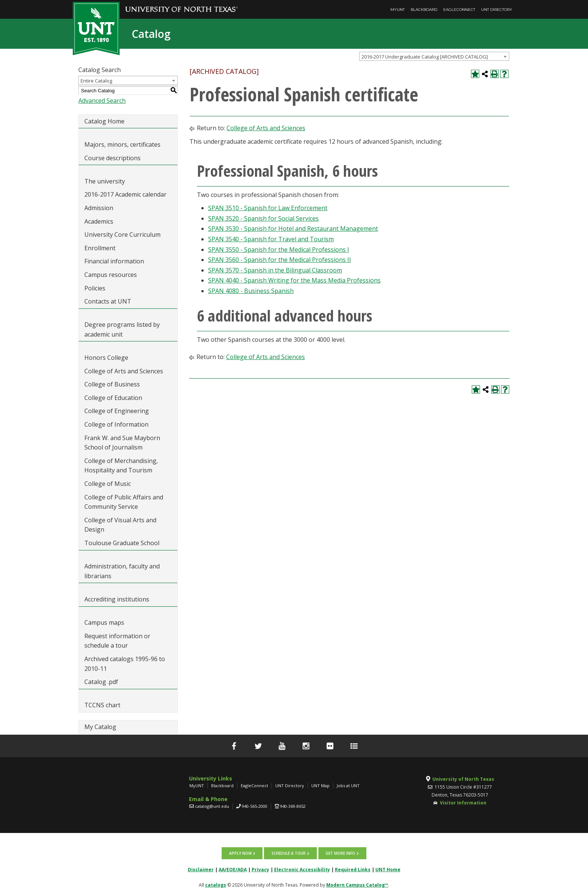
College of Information (116, 424)
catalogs (216, 884)
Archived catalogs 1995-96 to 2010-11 (125, 664)
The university (105, 181)
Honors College (106, 358)
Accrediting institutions (117, 599)
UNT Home (388, 869)
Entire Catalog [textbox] (96, 81)
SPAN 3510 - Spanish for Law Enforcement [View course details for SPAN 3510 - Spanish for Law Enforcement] (268, 208)
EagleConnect (459, 10)
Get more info (340, 853)
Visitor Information (463, 803)
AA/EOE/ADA (233, 869)
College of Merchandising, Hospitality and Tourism (121, 466)
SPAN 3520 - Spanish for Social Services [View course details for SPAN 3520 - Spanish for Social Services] (263, 218)
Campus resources (111, 275)
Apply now (241, 853)
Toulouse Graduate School (122, 543)
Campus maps (104, 622)
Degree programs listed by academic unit (122, 329)
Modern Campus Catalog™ (357, 884)
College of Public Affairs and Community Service (124, 502)
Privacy (260, 869)
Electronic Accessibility (302, 869)
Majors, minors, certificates (122, 144)
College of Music (108, 484)
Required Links (353, 869)
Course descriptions (112, 158)
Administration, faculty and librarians (122, 571)
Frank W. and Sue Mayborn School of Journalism (122, 443)
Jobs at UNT (348, 786)
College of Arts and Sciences (124, 371)
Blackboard (424, 10)
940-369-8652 (293, 806)
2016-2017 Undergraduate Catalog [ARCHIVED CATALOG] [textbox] (425, 57)
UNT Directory (497, 10)
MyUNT (397, 10)
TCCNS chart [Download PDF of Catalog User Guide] (102, 705)
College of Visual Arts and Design (120, 525)
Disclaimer (201, 869)
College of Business (112, 384)
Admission (99, 208)
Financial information (114, 261)
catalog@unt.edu (212, 806)
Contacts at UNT (108, 301)
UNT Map (320, 786)
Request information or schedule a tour (117, 641)
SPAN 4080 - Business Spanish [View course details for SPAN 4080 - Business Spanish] (251, 291)
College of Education (113, 398)
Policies (95, 288)
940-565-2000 (255, 806)
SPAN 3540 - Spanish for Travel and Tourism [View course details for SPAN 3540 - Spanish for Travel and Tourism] (271, 239)
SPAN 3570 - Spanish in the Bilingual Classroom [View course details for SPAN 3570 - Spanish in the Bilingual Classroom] (275, 270)
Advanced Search (102, 101)
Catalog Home (104, 121)
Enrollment (100, 248)
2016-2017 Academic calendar (125, 194)
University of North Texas (463, 779)
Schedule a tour (289, 853)
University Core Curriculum (122, 235)
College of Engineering (117, 411)
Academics (99, 221)
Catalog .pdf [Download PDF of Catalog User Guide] (101, 682)
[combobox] (434, 56)
